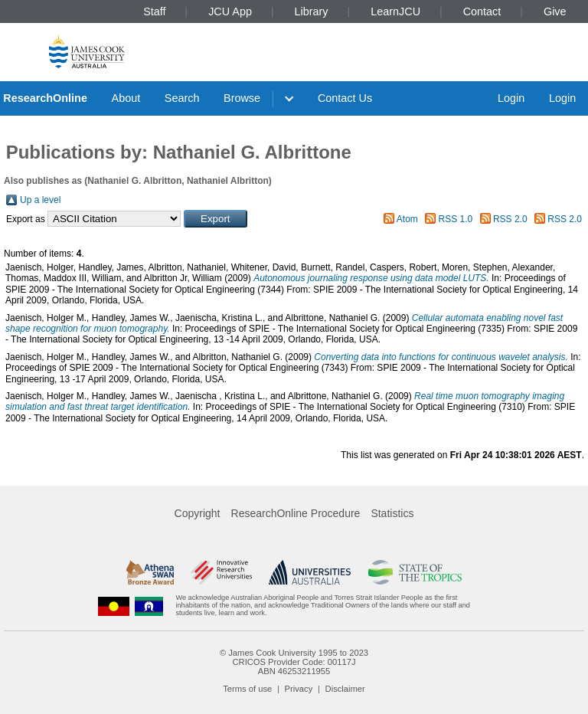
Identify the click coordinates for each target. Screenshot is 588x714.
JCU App (230, 11)
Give (555, 11)
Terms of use (247, 689)
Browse (242, 98)
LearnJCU (395, 11)
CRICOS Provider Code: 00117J (294, 662)
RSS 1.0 (456, 219)
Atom (407, 219)
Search (182, 98)
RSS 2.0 (510, 219)
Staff (154, 11)
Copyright (198, 513)
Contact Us (345, 98)
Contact (482, 11)
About (126, 98)
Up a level (40, 200)
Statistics (392, 513)
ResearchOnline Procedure (296, 513)
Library (312, 11)
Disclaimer (345, 689)
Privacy (299, 689)
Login (511, 98)
